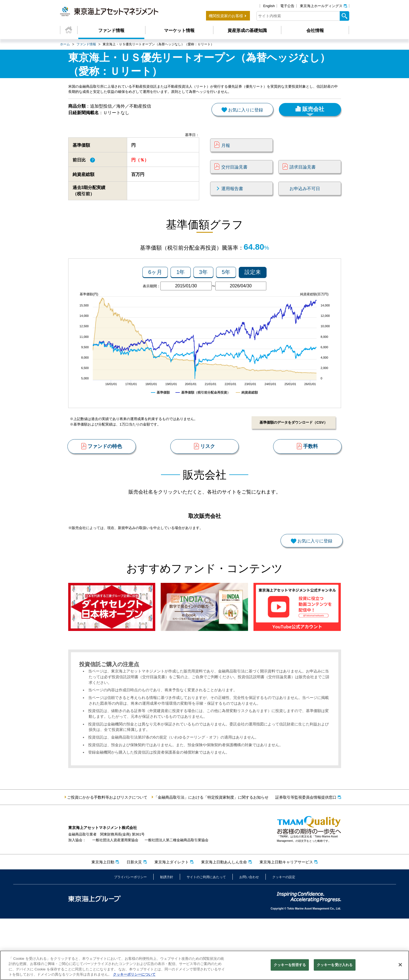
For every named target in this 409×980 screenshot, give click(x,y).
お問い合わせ (249, 938)
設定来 (253, 292)
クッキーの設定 (284, 938)
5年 (226, 292)
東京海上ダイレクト (172, 923)
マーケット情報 (179, 30)
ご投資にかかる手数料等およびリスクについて (107, 859)
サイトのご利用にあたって (206, 938)
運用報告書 (232, 200)
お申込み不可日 (305, 200)
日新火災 (134, 923)
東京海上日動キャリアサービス (286, 923)
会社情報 (315, 30)
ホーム (65, 44)
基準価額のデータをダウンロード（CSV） (292, 442)
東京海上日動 (103, 923)
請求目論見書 (303, 178)
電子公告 (287, 6)
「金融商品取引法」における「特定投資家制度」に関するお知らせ (211, 859)
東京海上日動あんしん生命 (224, 923)
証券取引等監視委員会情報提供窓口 (306, 859)
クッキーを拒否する (290, 966)
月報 (226, 156)
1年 (180, 292)
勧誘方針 (167, 938)
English (269, 6)
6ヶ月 (155, 292)
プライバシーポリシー (130, 938)
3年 (203, 292)
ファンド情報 (111, 30)
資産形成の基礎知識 (247, 30)
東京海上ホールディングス (321, 6)
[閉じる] (400, 966)
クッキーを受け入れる (335, 966)
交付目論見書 (234, 178)
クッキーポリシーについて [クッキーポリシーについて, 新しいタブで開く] (134, 976)
